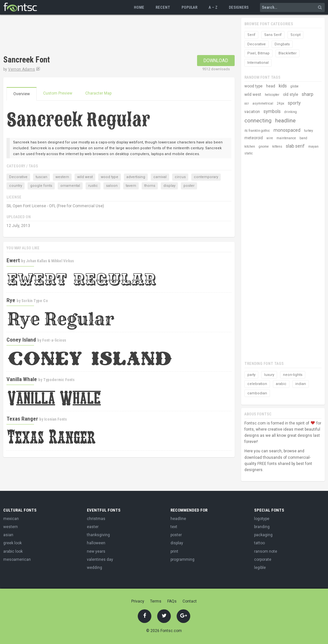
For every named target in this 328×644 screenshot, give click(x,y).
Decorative (18, 177)
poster (189, 186)
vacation (252, 112)
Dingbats (282, 44)
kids (283, 86)
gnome (264, 147)
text (174, 527)
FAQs (172, 601)
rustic (93, 186)
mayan (313, 147)
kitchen (250, 147)
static (249, 153)
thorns (150, 186)
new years (96, 551)
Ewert (13, 260)
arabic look (13, 551)
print (174, 551)
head (271, 86)
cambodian (257, 393)
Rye (11, 300)
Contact (190, 601)
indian (301, 384)
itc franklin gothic (257, 131)
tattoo (259, 543)
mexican (11, 519)
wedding (94, 568)
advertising (136, 177)
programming (182, 559)
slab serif (295, 146)
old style (291, 95)
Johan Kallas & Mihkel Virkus (50, 261)
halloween (96, 543)
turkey (309, 131)
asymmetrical (263, 103)
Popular (189, 7)
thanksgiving (98, 535)
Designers (239, 7)
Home (139, 7)
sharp (308, 94)
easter (93, 527)
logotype (262, 519)
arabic (281, 384)
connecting (258, 120)
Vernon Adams (22, 69)
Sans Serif (273, 35)
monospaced (287, 130)
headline (285, 120)
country (16, 186)
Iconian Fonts (55, 419)
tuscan (41, 177)
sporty (294, 103)
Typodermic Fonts (59, 380)
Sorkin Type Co (35, 301)
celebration (257, 384)
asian (8, 535)
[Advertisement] (121, 36)
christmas (96, 519)
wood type (110, 177)
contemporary (206, 177)
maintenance (286, 138)
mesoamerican (17, 559)
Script (295, 35)
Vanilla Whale (22, 379)
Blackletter (287, 53)
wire (270, 138)
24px (281, 103)
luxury (269, 375)
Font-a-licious (54, 340)
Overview (22, 94)
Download (216, 61)
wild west (85, 177)
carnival (160, 177)
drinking (291, 112)
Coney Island (21, 340)
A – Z (213, 7)
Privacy (138, 601)
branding (262, 527)
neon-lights (293, 375)
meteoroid (254, 138)
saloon (112, 186)
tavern (131, 186)
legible (260, 568)
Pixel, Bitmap (258, 53)
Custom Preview (58, 93)
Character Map (98, 93)
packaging (263, 535)
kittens (277, 147)
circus (180, 177)
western (62, 177)
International (258, 63)
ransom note (266, 551)
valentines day (100, 559)
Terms (156, 601)
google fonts (41, 186)
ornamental (70, 186)
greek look (12, 543)
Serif (251, 35)
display (169, 186)
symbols (272, 111)
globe (294, 86)
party (251, 375)
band (303, 138)
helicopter (272, 95)
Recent (163, 7)
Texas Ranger (22, 419)
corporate (263, 559)
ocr (247, 103)
